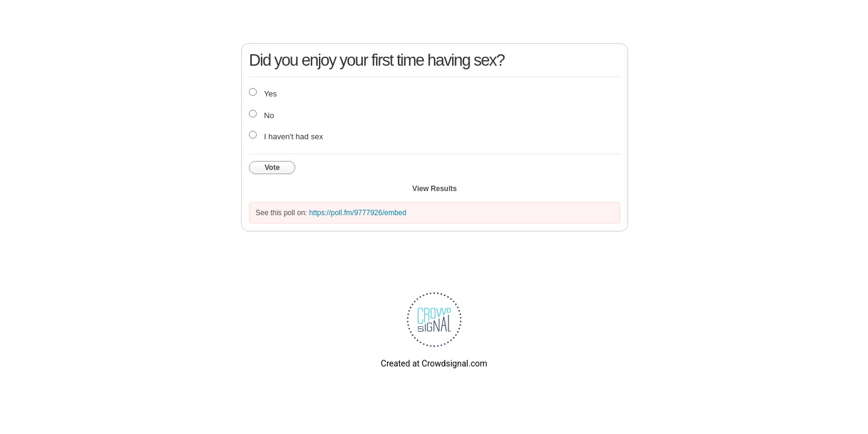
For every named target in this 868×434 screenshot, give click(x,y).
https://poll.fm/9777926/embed (358, 213)
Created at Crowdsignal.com (434, 363)
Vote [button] (272, 168)
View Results (435, 189)
